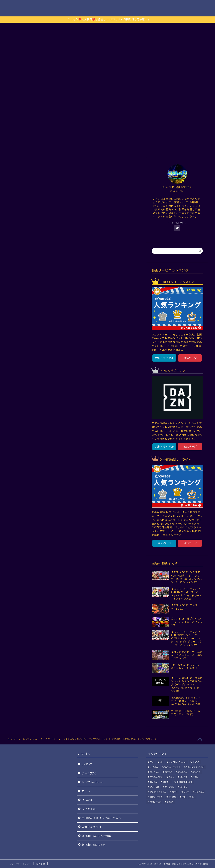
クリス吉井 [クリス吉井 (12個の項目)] (154, 787)
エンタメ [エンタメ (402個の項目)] (167, 782)
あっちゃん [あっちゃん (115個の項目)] (154, 772)
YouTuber (20, 517)
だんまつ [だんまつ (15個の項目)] (197, 772)
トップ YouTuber (71, 148)
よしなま (87, 800)
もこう (86, 791)
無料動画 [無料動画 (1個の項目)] (172, 797)
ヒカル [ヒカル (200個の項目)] (175, 792)
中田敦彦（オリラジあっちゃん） (103, 818)
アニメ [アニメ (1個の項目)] (196, 777)
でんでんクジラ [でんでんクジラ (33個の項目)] (156, 777)
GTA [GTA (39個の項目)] (152, 762)
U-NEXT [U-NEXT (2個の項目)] (196, 762)
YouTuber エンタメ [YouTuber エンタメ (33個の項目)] (172, 767)
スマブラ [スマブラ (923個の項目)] (184, 787)
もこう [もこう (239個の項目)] (171, 777)
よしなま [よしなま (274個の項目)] (184, 777)
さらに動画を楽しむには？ (107, 99)
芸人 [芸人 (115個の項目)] (193, 797)
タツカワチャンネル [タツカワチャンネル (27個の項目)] (158, 792)
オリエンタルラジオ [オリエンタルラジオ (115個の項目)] (184, 782)
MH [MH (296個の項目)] (161, 762)
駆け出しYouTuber (143, 148)
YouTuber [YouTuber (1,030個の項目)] (154, 767)
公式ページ (190, 358)
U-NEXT (87, 764)
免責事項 (41, 864)
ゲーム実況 (97, 148)
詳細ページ (164, 543)
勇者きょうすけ (91, 827)
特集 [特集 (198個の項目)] (184, 797)
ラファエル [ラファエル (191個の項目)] (199, 792)
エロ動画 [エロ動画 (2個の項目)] (154, 782)
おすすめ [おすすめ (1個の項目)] (169, 772)
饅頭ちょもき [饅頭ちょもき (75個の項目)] (155, 802)
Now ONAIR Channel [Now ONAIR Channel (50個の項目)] (177, 762)
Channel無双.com (108, 9)
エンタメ (118, 148)
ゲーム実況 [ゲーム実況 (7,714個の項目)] (169, 787)
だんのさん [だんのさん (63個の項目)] (183, 772)
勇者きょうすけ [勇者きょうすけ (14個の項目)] (156, 797)
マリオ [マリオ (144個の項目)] (186, 792)
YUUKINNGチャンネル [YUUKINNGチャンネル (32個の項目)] (195, 767)
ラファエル (48, 517)
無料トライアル (164, 358)
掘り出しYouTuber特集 (96, 836)
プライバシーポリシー (20, 864)
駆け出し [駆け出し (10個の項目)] (170, 802)
